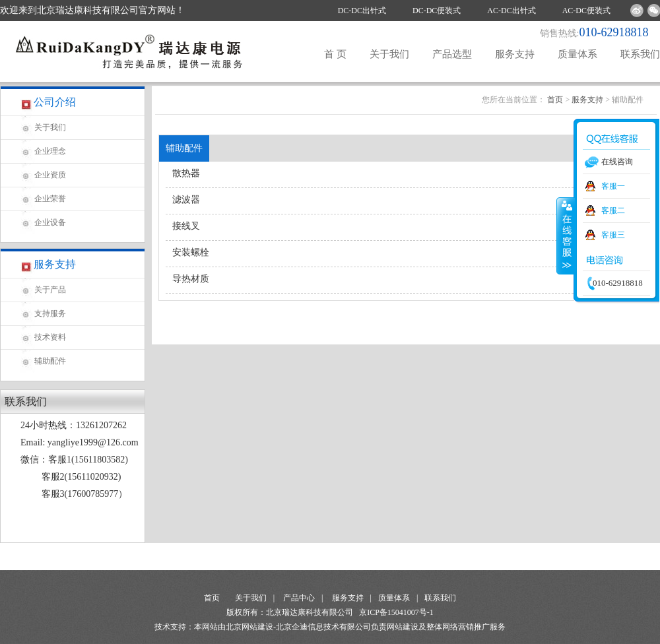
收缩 (566, 236)
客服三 (613, 235)
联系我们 (640, 54)
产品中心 (299, 598)
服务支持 (515, 54)
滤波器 (186, 200)
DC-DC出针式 (362, 11)
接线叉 (186, 226)
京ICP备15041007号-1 (396, 612)
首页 (555, 100)
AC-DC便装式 (586, 11)
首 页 (335, 54)
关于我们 (389, 54)
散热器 (186, 173)
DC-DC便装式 (437, 11)
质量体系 (577, 54)
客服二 (613, 210)
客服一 (613, 186)
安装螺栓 (191, 252)
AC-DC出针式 (511, 11)
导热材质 (191, 279)
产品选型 (452, 54)
